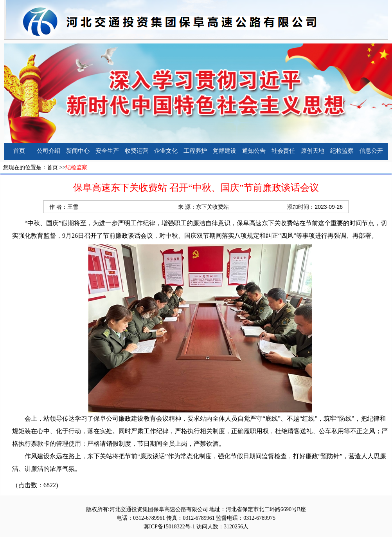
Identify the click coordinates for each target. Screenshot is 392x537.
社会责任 (283, 151)
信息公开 (371, 151)
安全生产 (107, 151)
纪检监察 (342, 151)
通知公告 (254, 151)
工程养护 (195, 151)
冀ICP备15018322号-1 (169, 527)
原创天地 (313, 151)
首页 (19, 151)
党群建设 (225, 151)
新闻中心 (78, 151)
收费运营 (137, 151)
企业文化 (166, 151)
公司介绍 (49, 151)
